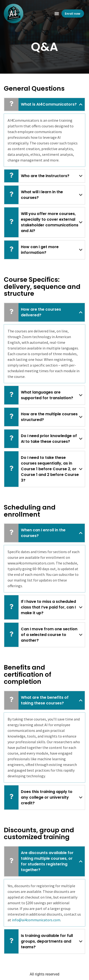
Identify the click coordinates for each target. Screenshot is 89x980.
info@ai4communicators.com (36, 920)
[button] (57, 13)
